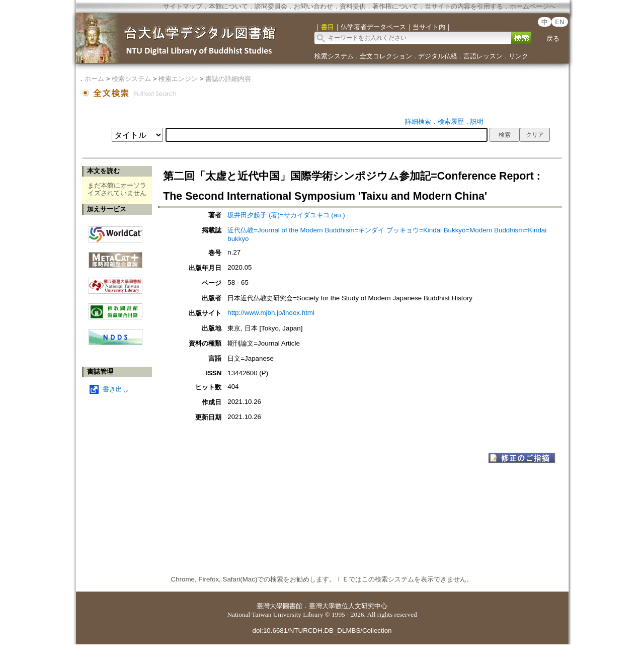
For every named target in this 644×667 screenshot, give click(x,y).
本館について (228, 6)
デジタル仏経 (438, 56)
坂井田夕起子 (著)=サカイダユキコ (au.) (286, 215)
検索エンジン (178, 79)
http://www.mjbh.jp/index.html (271, 313)
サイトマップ (183, 6)
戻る (553, 38)
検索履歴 (451, 121)
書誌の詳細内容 (228, 79)
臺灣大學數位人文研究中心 (348, 606)
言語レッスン (483, 56)
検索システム (334, 56)
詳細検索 (418, 121)
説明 (477, 121)
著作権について (395, 6)
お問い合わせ (313, 6)
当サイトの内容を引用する (464, 6)
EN (560, 22)
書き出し (116, 389)
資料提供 (353, 6)
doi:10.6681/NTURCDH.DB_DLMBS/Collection (322, 631)
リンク (518, 56)
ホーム (94, 79)
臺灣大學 (270, 606)
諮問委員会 (271, 6)
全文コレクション (386, 56)
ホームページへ (533, 6)
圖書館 (293, 606)
